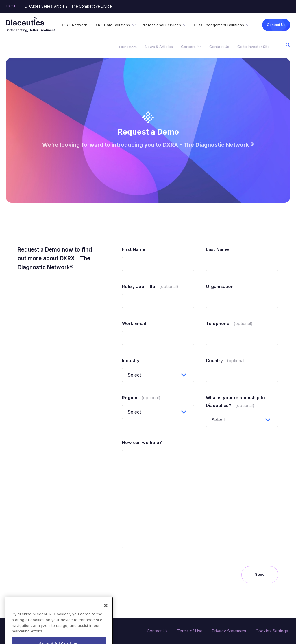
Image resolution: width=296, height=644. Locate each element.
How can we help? (142, 442)
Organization (220, 286)
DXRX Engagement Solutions (218, 25)
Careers (188, 47)
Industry (131, 360)
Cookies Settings (272, 631)
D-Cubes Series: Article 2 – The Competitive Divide (68, 6)
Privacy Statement (229, 631)
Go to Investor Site (254, 47)
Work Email (134, 323)
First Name (134, 249)
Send (260, 574)
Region (141, 398)
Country (226, 360)
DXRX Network (74, 25)
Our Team (128, 47)
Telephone (229, 323)
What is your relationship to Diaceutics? (235, 401)
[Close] (106, 616)
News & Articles (159, 47)
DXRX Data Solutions (111, 25)
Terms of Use (190, 631)
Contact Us (276, 25)
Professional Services (161, 25)
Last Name (217, 249)
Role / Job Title (150, 286)
